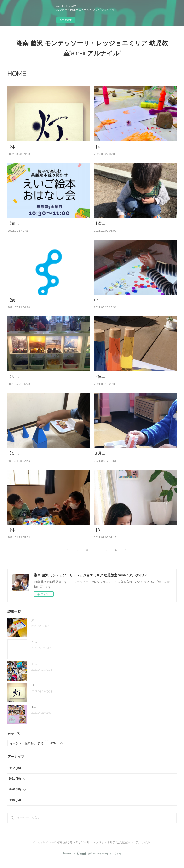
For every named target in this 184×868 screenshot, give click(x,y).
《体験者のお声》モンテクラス (34, 147)
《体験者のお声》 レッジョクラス (125, 383)
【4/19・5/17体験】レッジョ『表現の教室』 (132, 147)
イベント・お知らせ (26, 749)
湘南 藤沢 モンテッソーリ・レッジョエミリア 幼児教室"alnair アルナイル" (92, 48)
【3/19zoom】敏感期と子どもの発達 (125, 536)
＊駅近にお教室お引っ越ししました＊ (56, 648)
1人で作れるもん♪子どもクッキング (55, 713)
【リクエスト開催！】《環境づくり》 (40, 383)
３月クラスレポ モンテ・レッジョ (123, 460)
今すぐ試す (66, 20)
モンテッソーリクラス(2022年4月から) (56, 670)
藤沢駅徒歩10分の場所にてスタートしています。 (63, 626)
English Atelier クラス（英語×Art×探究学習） (132, 306)
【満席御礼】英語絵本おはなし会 (36, 223)
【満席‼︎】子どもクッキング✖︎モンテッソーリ (46, 306)
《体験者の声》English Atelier (33, 536)
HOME (58, 749)
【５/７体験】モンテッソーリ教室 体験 (41, 460)
